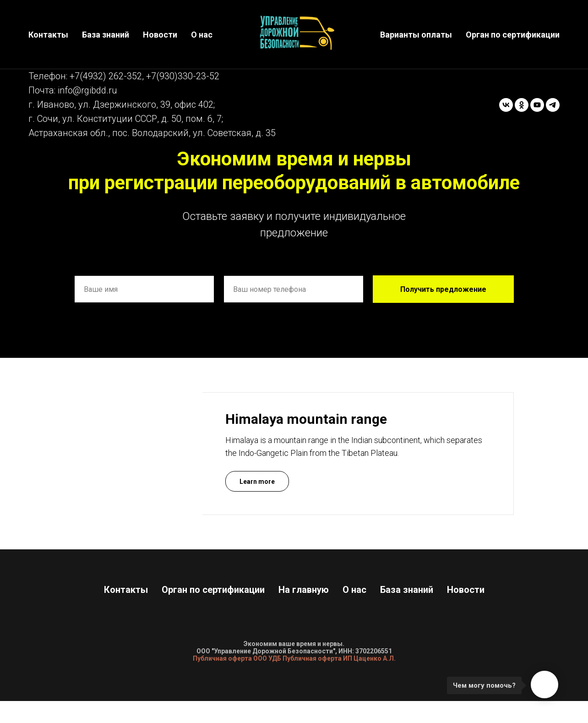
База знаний (106, 35)
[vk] (506, 105)
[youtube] (537, 105)
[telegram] (553, 105)
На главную (304, 590)
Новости (160, 35)
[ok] (522, 105)
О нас (202, 35)
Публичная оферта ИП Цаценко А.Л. (339, 658)
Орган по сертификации (513, 35)
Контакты (48, 35)
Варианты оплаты (416, 35)
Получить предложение (443, 289)
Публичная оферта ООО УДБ (237, 658)
